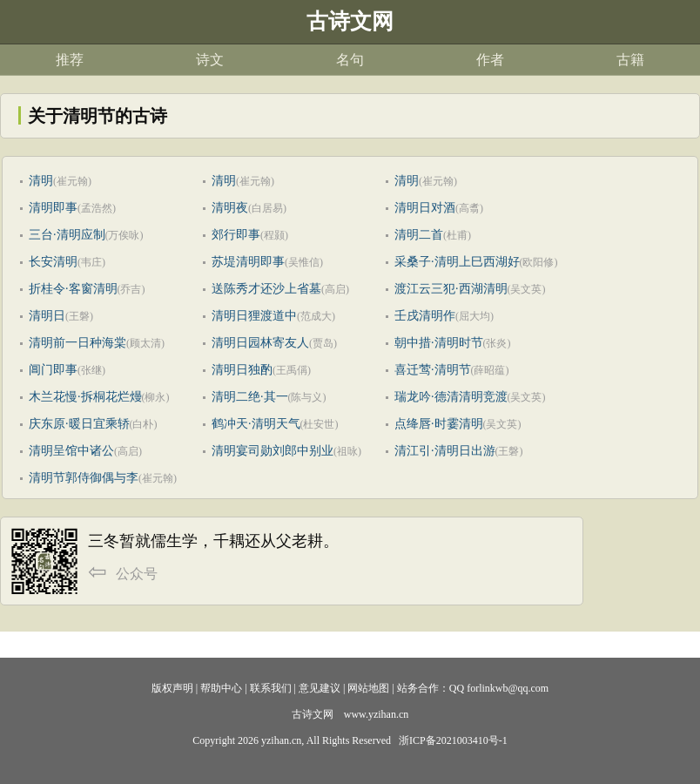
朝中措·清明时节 (439, 343)
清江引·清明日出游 (445, 451)
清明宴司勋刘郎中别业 (273, 451)
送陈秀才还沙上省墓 (266, 289)
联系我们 (271, 688)
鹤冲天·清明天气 (256, 424)
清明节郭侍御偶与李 (84, 478)
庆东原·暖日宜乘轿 (79, 424)
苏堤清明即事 (248, 262)
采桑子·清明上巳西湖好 (457, 262)
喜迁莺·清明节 (433, 370)
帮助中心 (221, 688)
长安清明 (53, 262)
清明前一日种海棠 (77, 343)
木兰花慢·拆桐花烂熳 (85, 397)
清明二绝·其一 (250, 397)
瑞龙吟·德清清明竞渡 (451, 397)
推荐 (70, 60)
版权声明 (172, 688)
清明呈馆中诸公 (71, 451)
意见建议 (320, 688)
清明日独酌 (242, 370)
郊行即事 (236, 235)
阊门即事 (53, 370)
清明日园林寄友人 (260, 343)
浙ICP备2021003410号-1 (453, 740)
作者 (490, 60)
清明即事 (53, 208)
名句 (350, 60)
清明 (41, 181)
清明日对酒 (425, 208)
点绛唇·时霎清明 (439, 424)
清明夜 (230, 208)
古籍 (630, 60)
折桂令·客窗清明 (73, 289)
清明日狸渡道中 (254, 316)
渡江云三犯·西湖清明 (451, 289)
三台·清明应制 (67, 235)
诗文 (210, 60)
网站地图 (368, 688)
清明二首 (419, 235)
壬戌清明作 (425, 316)
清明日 (47, 316)
